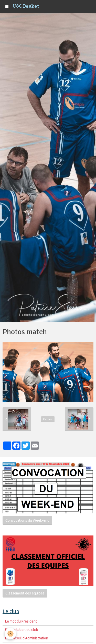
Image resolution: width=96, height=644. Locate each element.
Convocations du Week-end (27, 520)
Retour (48, 419)
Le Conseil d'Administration (27, 638)
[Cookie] (10, 634)
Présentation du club (22, 630)
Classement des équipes (25, 593)
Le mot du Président (21, 621)
